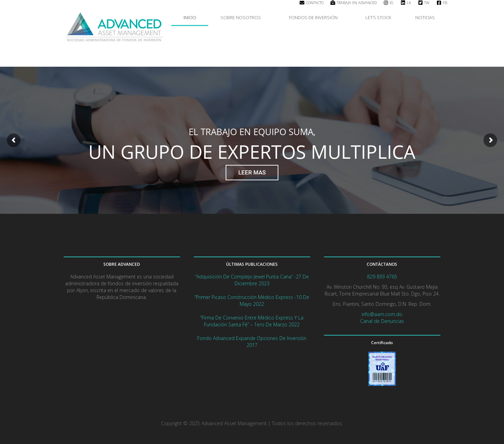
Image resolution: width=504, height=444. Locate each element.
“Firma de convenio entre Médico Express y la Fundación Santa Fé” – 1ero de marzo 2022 (252, 321)
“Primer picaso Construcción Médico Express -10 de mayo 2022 (252, 301)
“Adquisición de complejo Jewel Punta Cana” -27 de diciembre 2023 (252, 280)
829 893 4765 (382, 277)
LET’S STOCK (378, 17)
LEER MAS (252, 172)
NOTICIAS (425, 17)
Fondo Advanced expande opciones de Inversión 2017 (252, 342)
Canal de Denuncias (382, 321)
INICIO (190, 17)
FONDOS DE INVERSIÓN (315, 17)
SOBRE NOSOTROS (242, 17)
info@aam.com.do (382, 314)
